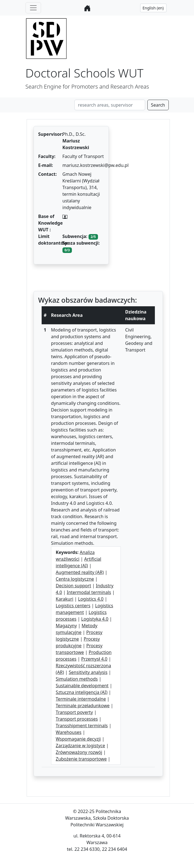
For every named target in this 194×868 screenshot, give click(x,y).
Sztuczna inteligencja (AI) (82, 692)
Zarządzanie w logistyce (80, 746)
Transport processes (77, 719)
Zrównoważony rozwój (79, 752)
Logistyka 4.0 (95, 619)
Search (158, 105)
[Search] (110, 105)
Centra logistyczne (75, 579)
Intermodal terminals (89, 592)
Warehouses (69, 732)
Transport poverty (74, 712)
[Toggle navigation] (33, 8)
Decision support (73, 586)
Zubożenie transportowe (81, 759)
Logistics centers (73, 606)
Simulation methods (77, 679)
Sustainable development (82, 686)
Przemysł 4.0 (95, 659)
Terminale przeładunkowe (83, 706)
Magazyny (66, 626)
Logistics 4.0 (91, 599)
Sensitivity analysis (88, 672)
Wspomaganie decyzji (78, 739)
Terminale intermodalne (81, 699)
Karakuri (65, 599)
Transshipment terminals (82, 726)
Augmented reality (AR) (80, 572)
